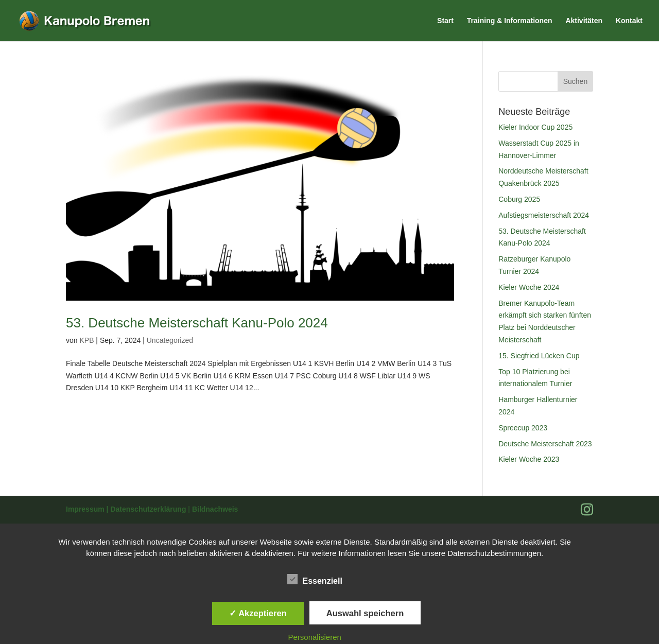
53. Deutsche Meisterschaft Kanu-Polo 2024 (197, 323)
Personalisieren (315, 637)
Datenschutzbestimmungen (494, 553)
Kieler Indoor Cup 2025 (535, 127)
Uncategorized (170, 340)
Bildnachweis (215, 509)
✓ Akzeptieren (258, 613)
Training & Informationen (510, 21)
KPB (86, 340)
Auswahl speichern (365, 613)
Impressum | (88, 509)
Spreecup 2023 (523, 428)
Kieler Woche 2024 (529, 287)
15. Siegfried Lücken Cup (539, 356)
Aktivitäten (584, 21)
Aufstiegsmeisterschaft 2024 (544, 215)
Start (445, 21)
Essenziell (315, 580)
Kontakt (629, 21)
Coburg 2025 (519, 199)
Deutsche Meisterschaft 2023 (545, 444)
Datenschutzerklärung (149, 509)
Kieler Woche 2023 (529, 459)
